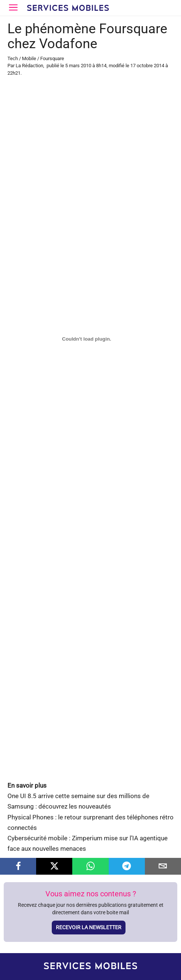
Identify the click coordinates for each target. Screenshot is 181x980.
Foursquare (52, 58)
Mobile (29, 58)
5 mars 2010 (78, 66)
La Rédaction (29, 66)
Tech (13, 58)
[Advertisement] (90, 180)
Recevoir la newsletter (89, 927)
